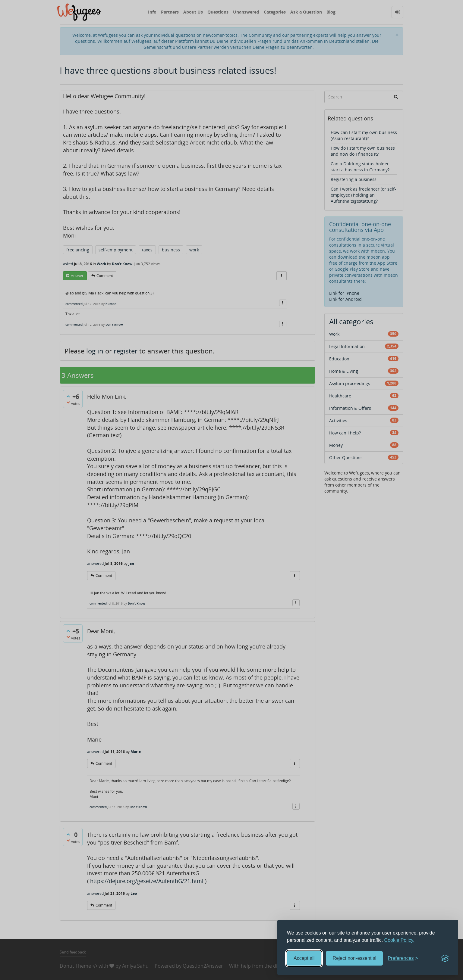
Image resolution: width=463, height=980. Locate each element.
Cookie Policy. (399, 940)
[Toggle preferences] (403, 958)
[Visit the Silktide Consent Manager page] (445, 958)
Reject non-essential (354, 958)
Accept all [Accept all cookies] (304, 958)
